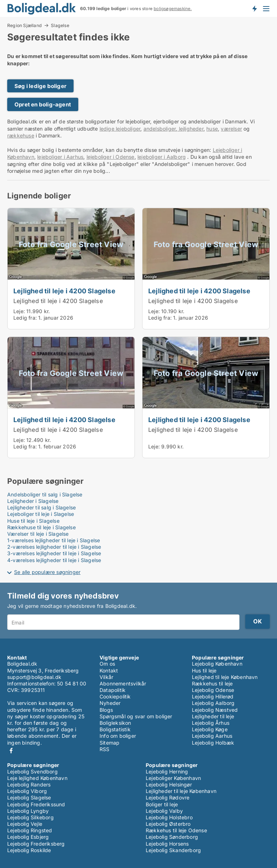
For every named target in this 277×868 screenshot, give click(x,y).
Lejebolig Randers (29, 784)
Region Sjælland (25, 25)
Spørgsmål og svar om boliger (136, 716)
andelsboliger (160, 129)
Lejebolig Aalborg (213, 703)
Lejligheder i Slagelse (33, 501)
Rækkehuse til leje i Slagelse (41, 527)
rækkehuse (21, 135)
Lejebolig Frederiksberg (36, 844)
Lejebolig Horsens (167, 844)
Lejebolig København (217, 664)
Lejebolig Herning (167, 771)
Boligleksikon (115, 723)
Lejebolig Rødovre (168, 797)
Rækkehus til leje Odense (176, 830)
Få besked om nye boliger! (254, 8)
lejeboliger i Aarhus (60, 157)
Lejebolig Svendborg (32, 771)
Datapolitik (113, 690)
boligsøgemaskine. (173, 9)
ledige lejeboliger (120, 129)
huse (212, 129)
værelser (231, 129)
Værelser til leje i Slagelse (38, 534)
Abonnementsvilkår (123, 683)
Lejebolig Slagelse (29, 797)
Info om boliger (118, 736)
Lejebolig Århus (211, 723)
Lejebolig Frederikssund (36, 804)
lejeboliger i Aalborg (162, 157)
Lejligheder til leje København (181, 791)
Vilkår (106, 677)
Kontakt (109, 670)
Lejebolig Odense (213, 690)
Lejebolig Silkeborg (30, 817)
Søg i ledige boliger (40, 86)
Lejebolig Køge (210, 729)
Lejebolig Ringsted (30, 830)
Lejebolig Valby (164, 811)
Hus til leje (204, 670)
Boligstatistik (115, 729)
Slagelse (60, 26)
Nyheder (110, 703)
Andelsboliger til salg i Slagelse (45, 494)
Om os (107, 664)
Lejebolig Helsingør (169, 784)
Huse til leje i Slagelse (33, 521)
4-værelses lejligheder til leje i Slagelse (54, 560)
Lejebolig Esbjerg (28, 837)
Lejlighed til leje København (225, 677)
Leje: (19, 311)
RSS (105, 749)
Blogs (106, 710)
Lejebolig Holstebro (169, 817)
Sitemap (109, 743)
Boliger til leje (162, 804)
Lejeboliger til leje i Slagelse (41, 514)
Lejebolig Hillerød (213, 696)
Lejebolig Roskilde (29, 850)
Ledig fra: (25, 318)
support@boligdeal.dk (34, 677)
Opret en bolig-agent (43, 104)
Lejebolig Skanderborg (173, 850)
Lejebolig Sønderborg (172, 837)
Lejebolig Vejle (25, 824)
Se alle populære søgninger (47, 572)
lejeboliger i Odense (111, 157)
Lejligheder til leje (213, 716)
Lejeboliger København (173, 778)
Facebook (11, 751)
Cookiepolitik (115, 696)
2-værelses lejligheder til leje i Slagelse (54, 547)
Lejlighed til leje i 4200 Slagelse (64, 291)
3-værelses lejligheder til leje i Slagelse (54, 553)
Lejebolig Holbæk (213, 743)
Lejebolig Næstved (215, 710)
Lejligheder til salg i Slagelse (41, 507)
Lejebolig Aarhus (212, 736)
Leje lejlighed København (37, 778)
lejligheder (190, 129)
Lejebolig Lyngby (28, 811)
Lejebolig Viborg (27, 791)
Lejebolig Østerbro (168, 824)
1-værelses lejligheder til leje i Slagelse (54, 540)
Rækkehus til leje (212, 683)
